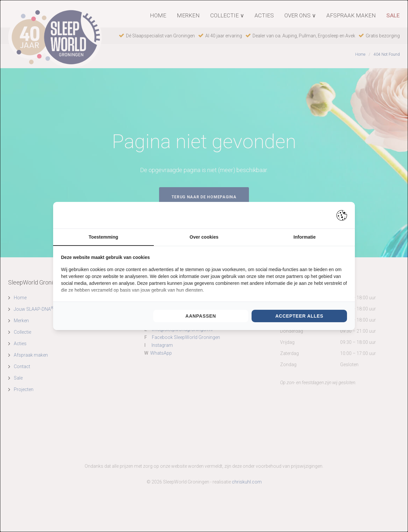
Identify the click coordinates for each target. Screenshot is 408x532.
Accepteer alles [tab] (299, 316)
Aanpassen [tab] (201, 316)
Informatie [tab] (305, 237)
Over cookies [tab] (204, 237)
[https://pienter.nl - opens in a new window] (342, 215)
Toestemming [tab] (103, 237)
